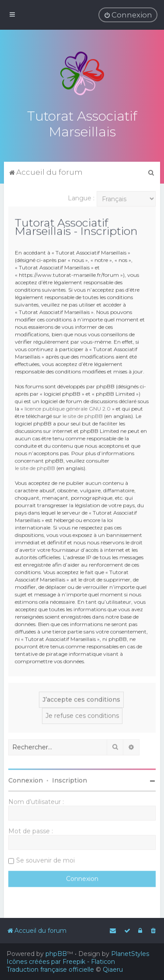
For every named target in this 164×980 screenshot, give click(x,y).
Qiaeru (113, 970)
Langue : (81, 197)
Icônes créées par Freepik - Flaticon (61, 962)
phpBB (56, 954)
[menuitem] (128, 15)
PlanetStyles (130, 954)
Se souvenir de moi (45, 859)
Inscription (70, 779)
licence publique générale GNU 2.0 (68, 408)
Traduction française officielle (50, 970)
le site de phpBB (83, 415)
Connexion (26, 779)
